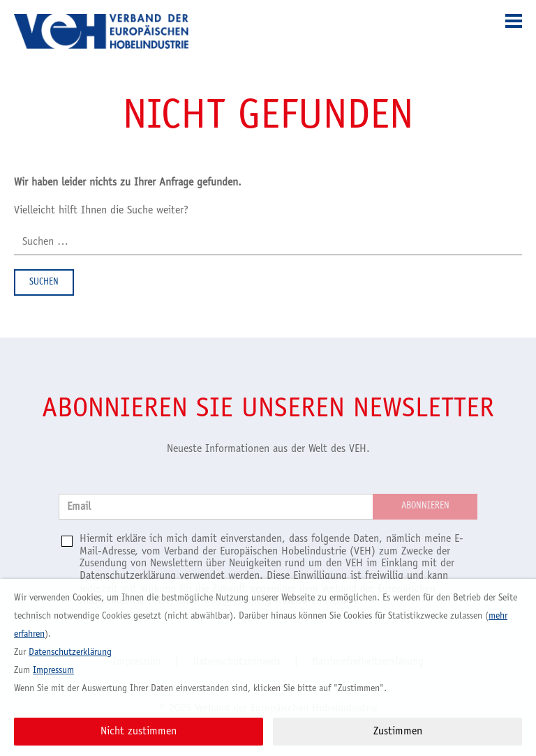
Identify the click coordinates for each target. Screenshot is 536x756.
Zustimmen (398, 732)
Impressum (53, 671)
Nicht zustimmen (139, 732)
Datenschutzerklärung (128, 576)
